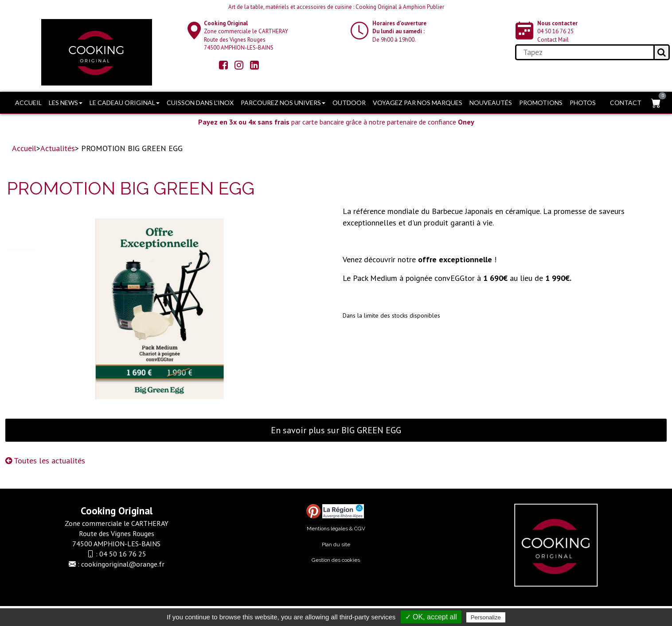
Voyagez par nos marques (418, 103)
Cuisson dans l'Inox (200, 103)
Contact (626, 103)
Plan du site (336, 544)
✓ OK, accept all (431, 617)
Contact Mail (553, 40)
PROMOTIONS (541, 103)
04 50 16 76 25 (555, 31)
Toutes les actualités (45, 461)
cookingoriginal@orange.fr (123, 564)
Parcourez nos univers (283, 103)
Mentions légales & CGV (336, 529)
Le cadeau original (125, 103)
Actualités (58, 148)
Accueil (28, 103)
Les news (66, 103)
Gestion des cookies (336, 560)
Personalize (486, 617)
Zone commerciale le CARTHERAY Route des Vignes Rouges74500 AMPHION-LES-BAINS (246, 36)
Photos (583, 103)
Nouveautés (491, 103)
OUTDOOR (349, 103)
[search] (584, 52)
